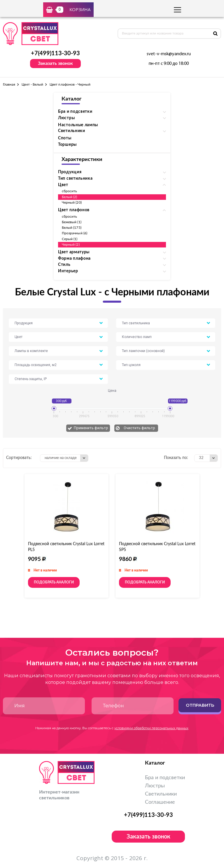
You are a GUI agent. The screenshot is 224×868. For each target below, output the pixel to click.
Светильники (161, 794)
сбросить (69, 191)
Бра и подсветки (165, 778)
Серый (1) (70, 239)
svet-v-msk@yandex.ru (169, 54)
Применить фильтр (91, 428)
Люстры (155, 786)
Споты (65, 138)
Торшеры (67, 145)
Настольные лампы (78, 125)
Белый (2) (70, 197)
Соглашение (160, 802)
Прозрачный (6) (75, 233)
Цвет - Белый (32, 84)
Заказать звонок (55, 63)
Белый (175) (72, 228)
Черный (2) (71, 245)
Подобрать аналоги (54, 582)
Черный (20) (72, 202)
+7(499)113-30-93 (55, 53)
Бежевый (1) (72, 222)
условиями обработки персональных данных (151, 728)
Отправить (200, 705)
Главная (9, 84)
